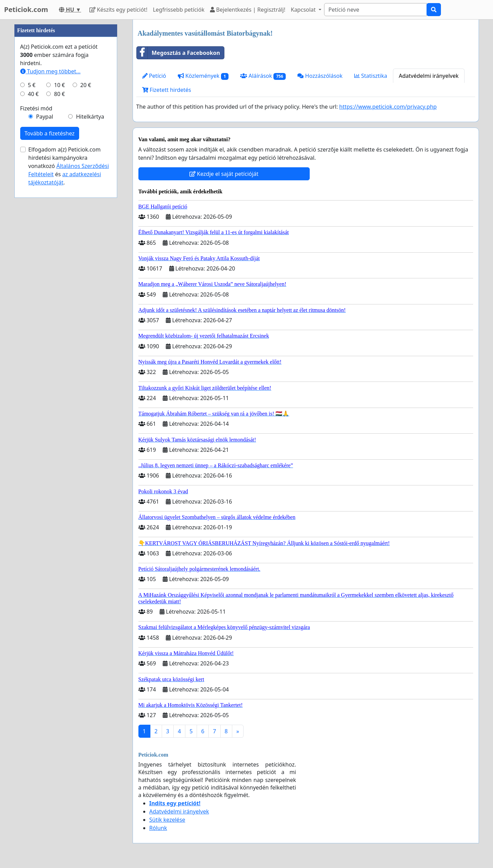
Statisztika (371, 76)
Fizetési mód (36, 314)
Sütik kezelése (167, 820)
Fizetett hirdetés (167, 90)
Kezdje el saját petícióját (224, 174)
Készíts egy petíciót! (119, 10)
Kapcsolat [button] (304, 10)
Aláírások (263, 76)
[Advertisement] (66, 122)
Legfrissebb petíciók (178, 10)
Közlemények (203, 76)
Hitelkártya (90, 322)
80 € (60, 300)
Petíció (154, 76)
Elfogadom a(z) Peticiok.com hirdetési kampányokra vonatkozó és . (69, 372)
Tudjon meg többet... (51, 277)
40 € (33, 300)
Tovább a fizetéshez (50, 339)
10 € (60, 291)
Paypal (45, 322)
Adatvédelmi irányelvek (429, 76)
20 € (86, 291)
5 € (32, 291)
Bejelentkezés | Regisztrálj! (248, 10)
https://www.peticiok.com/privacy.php (388, 107)
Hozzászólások (320, 76)
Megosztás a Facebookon (178, 53)
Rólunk (158, 828)
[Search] (375, 10)
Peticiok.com (26, 9)
